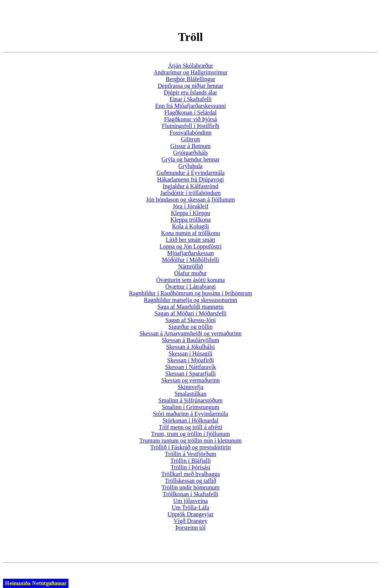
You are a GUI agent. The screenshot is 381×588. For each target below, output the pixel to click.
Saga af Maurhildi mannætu (190, 307)
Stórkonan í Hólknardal (190, 420)
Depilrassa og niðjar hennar (190, 86)
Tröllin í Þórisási (191, 467)
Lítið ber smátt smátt (191, 240)
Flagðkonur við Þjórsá (190, 119)
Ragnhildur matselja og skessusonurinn (190, 300)
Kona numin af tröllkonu (191, 233)
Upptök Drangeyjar (190, 514)
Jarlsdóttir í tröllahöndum (191, 193)
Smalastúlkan (190, 394)
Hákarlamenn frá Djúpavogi (190, 179)
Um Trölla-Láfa (191, 507)
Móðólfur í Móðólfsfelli (190, 260)
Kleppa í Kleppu (190, 213)
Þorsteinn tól (190, 528)
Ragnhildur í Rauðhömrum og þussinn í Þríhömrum (191, 293)
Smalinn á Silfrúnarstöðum (190, 400)
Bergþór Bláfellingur (190, 79)
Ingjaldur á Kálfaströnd (190, 186)
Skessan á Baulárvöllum (191, 340)
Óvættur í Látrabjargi (190, 287)
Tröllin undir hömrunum (190, 487)
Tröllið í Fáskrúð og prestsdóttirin (190, 447)
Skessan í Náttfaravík (191, 367)
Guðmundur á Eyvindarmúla (190, 173)
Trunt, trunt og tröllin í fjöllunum (190, 434)
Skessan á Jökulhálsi (190, 347)
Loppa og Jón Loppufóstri (191, 246)
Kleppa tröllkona (190, 220)
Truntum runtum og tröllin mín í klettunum (191, 441)
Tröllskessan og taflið (190, 481)
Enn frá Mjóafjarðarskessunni (190, 106)
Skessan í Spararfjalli (190, 374)
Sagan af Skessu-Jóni (190, 320)
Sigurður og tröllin (190, 327)
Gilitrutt (190, 139)
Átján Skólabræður (190, 66)
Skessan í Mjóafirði (190, 360)
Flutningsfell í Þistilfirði (191, 126)
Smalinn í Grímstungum (191, 407)
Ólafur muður (190, 273)
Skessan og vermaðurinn (190, 380)
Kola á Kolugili (190, 226)
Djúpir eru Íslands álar (190, 92)
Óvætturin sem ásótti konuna (190, 280)
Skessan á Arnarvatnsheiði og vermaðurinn (191, 333)
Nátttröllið (191, 266)
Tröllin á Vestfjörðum (190, 454)
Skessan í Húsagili (190, 354)
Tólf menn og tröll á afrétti (190, 427)
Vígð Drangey (190, 521)
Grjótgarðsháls (190, 153)
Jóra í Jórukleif (190, 206)
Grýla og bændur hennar (190, 159)
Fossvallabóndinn (191, 133)
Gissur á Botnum (190, 146)
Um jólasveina (191, 501)
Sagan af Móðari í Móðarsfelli (190, 313)
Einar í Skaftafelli (190, 99)
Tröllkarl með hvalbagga (190, 474)
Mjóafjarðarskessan (190, 253)
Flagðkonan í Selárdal (190, 113)
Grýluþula (191, 166)
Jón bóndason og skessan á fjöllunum (191, 200)
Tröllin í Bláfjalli (191, 461)
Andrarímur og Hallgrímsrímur (190, 72)
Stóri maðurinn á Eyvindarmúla (190, 414)
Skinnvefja (190, 387)
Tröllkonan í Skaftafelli (190, 494)
